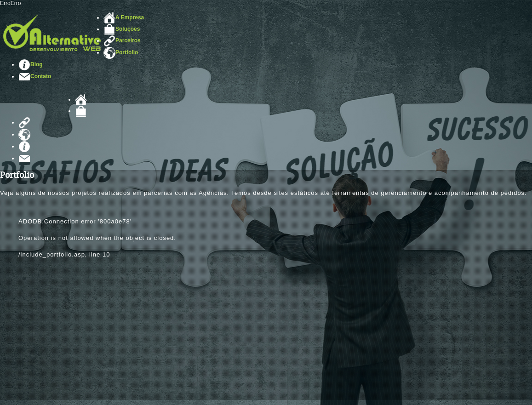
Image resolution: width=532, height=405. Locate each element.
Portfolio (121, 52)
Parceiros (122, 40)
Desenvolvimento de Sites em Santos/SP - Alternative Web (52, 33)
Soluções (122, 29)
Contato (35, 76)
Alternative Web (37, 105)
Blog (31, 64)
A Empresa (124, 17)
